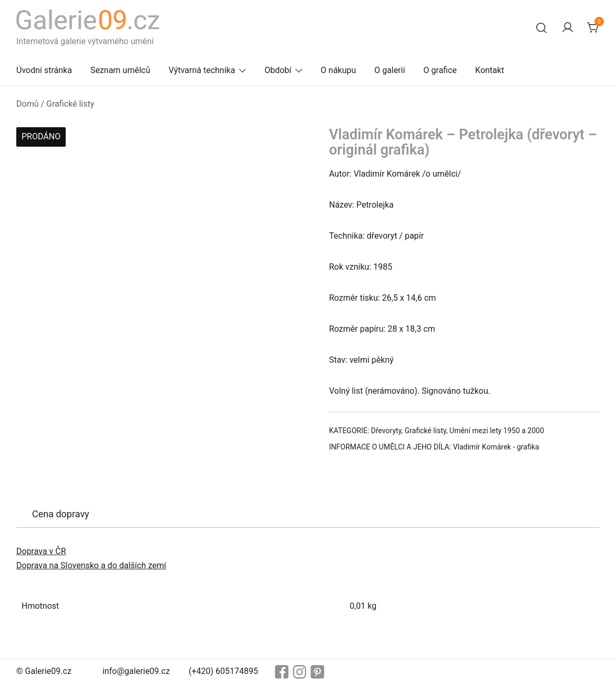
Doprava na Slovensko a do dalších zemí (91, 565)
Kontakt (490, 70)
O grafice (440, 70)
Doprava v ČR (41, 551)
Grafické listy (70, 104)
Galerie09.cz (48, 671)
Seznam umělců (120, 70)
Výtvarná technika (202, 70)
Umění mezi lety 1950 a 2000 (497, 431)
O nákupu (338, 70)
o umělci (442, 174)
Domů (27, 104)
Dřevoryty (386, 431)
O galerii (389, 70)
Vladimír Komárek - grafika (496, 447)
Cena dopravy (61, 514)
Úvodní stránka (44, 70)
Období (278, 70)
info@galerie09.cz (136, 671)
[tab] (61, 514)
